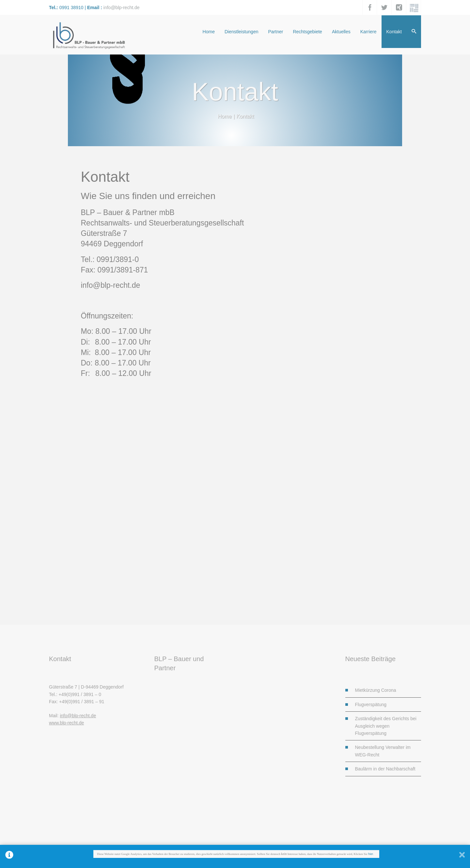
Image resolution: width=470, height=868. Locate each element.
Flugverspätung (371, 705)
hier (371, 854)
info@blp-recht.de (122, 8)
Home (225, 116)
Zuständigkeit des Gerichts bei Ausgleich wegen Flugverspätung (386, 726)
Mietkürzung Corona (376, 690)
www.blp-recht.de (66, 723)
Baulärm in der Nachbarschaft (385, 769)
